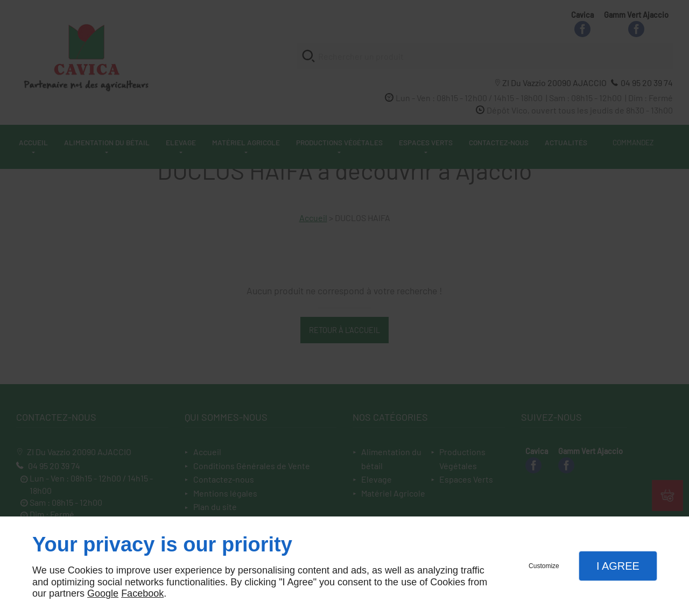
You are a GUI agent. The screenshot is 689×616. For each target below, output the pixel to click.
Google (103, 593)
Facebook (142, 593)
